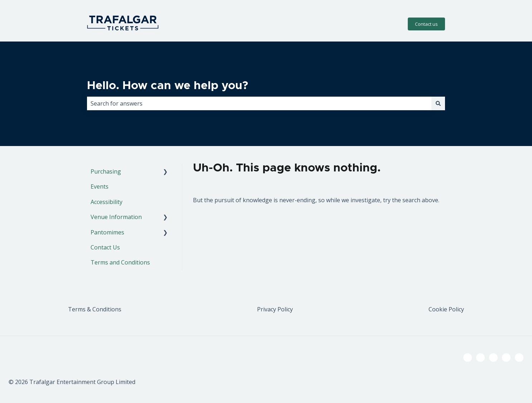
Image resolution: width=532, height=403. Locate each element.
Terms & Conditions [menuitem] (95, 309)
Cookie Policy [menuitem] (446, 309)
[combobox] (259, 103)
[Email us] (519, 358)
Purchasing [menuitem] (106, 171)
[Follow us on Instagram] (493, 358)
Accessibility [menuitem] (107, 202)
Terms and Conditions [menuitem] (120, 262)
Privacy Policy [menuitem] (275, 309)
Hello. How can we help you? (168, 86)
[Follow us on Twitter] (480, 358)
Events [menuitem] (100, 186)
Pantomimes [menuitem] (107, 232)
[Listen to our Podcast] (506, 358)
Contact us (426, 24)
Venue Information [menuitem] (116, 217)
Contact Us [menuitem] (105, 247)
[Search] (438, 103)
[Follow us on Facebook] (468, 358)
